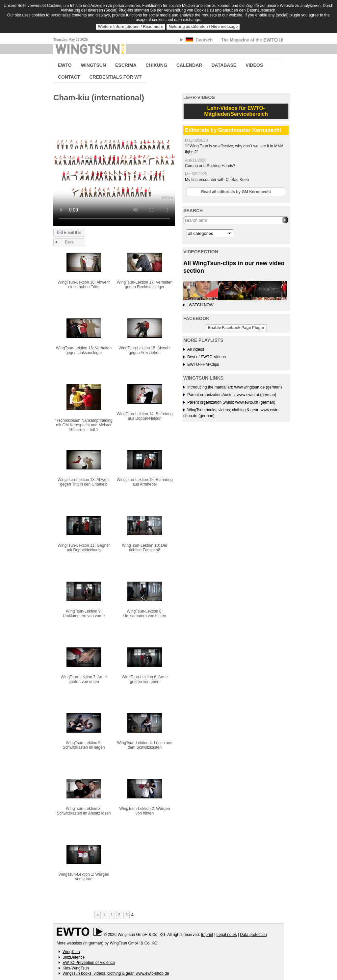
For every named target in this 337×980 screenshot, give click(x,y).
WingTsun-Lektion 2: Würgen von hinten (144, 811)
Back (69, 242)
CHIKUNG (156, 65)
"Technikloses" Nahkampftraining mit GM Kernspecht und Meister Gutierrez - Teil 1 (84, 425)
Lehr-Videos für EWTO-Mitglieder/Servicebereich (236, 111)
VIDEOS (254, 65)
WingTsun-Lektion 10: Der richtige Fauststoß (144, 548)
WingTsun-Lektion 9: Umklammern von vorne (84, 614)
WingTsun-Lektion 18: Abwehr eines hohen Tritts (84, 285)
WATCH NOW (201, 305)
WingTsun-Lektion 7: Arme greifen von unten (84, 679)
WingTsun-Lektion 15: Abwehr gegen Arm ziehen (145, 350)
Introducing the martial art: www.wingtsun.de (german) (234, 387)
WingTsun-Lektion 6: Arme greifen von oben (144, 679)
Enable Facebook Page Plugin (236, 328)
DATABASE (224, 65)
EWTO (65, 65)
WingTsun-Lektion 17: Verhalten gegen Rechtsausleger (145, 285)
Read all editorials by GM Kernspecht (236, 192)
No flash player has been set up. (114, 166)
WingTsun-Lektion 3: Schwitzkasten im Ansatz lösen (84, 811)
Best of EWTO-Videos (207, 357)
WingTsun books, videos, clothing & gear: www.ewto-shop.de (116, 973)
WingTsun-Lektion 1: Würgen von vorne (84, 877)
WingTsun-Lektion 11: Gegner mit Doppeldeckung (84, 548)
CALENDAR (189, 65)
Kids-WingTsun (76, 968)
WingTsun (71, 952)
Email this (69, 233)
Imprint (207, 935)
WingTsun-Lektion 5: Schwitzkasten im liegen (84, 745)
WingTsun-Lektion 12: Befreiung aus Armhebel (144, 482)
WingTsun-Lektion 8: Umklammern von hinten (144, 614)
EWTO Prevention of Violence (89, 963)
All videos (196, 349)
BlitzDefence (74, 957)
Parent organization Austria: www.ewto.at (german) (232, 395)
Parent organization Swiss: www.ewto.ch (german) (231, 402)
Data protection (253, 935)
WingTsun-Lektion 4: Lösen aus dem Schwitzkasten (145, 745)
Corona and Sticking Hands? (210, 166)
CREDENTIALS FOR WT (115, 77)
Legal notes (226, 935)
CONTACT (69, 77)
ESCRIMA (126, 65)
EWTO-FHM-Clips (203, 364)
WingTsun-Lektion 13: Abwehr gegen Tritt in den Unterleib (84, 482)
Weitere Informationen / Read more (131, 27)
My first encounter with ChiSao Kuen (217, 180)
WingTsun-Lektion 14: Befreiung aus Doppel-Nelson (144, 416)
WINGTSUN (93, 65)
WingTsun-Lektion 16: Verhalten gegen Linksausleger (84, 350)
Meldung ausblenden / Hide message (203, 27)
